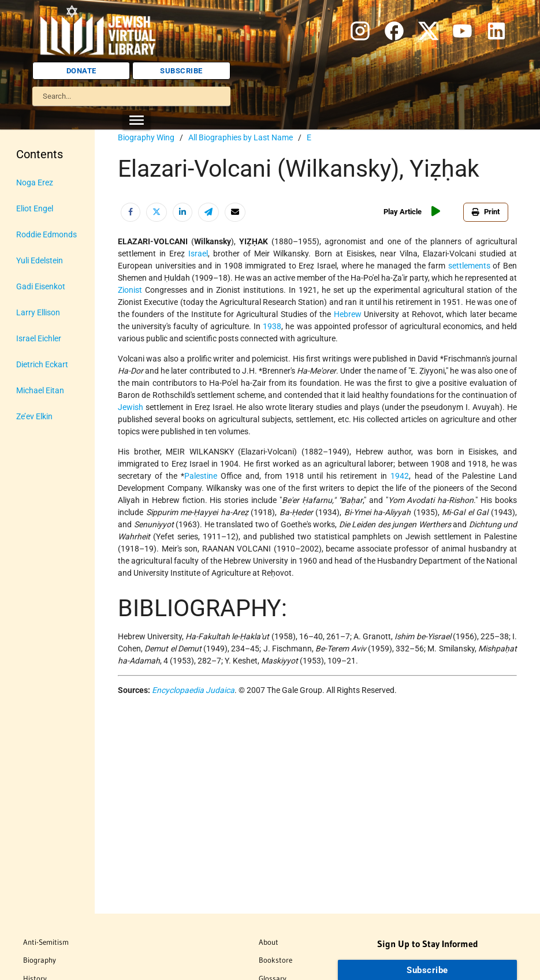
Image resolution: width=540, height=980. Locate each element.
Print (486, 212)
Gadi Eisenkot (41, 286)
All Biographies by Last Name (241, 137)
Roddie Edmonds (46, 234)
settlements (469, 266)
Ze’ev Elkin (34, 416)
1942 (400, 476)
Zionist (130, 290)
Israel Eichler (39, 338)
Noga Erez (35, 182)
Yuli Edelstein (40, 260)
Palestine (201, 476)
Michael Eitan (40, 390)
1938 (272, 326)
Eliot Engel (35, 208)
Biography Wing (146, 137)
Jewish (131, 407)
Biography (40, 960)
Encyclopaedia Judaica (193, 690)
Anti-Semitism (46, 942)
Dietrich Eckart (42, 364)
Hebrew (348, 314)
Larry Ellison (38, 312)
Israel (198, 254)
